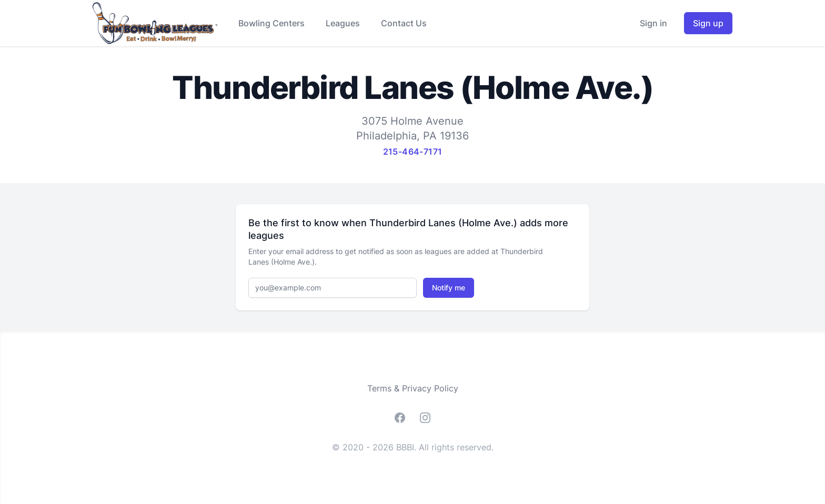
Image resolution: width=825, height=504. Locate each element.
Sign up (708, 23)
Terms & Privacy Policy (413, 388)
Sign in (653, 23)
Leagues (343, 23)
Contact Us (404, 23)
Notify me (449, 288)
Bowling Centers (271, 23)
